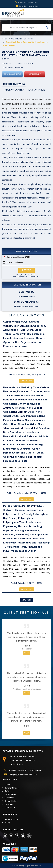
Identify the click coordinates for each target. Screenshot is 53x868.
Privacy (8, 791)
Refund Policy (11, 801)
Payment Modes (12, 788)
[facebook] (17, 836)
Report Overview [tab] (14, 84)
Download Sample (12, 74)
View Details (27, 381)
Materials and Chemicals (22, 39)
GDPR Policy (11, 794)
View (26, 653)
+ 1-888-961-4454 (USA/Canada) (25, 770)
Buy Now (26, 270)
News (8, 823)
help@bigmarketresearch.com (29, 6)
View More (27, 600)
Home (5, 39)
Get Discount (35, 74)
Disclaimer (10, 798)
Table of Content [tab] (15, 90)
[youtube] (29, 836)
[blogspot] (23, 836)
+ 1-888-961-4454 (24, 2)
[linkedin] (5, 836)
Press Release (11, 819)
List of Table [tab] (37, 90)
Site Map (9, 804)
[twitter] (11, 836)
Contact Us (10, 807)
